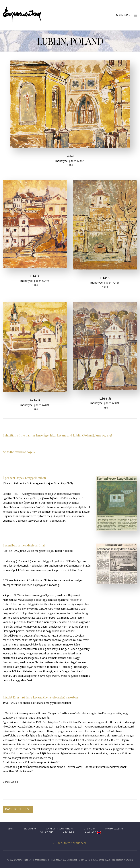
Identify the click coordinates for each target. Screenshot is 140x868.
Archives (69, 832)
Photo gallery (114, 829)
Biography (30, 829)
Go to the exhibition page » (19, 452)
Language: (92, 832)
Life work (90, 829)
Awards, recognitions (60, 829)
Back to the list (18, 809)
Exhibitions (46, 832)
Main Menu (127, 15)
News (11, 829)
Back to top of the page (70, 843)
